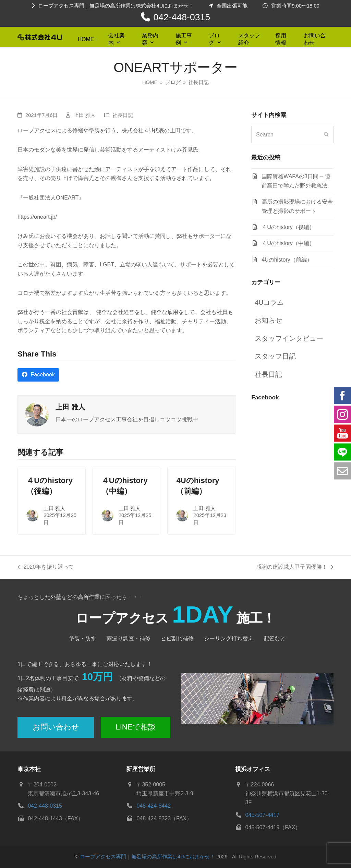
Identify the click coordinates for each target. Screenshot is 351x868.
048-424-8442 (154, 806)
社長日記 (123, 115)
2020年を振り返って (46, 568)
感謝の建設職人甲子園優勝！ (295, 568)
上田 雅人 (85, 115)
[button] (38, 375)
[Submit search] (326, 135)
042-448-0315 (182, 17)
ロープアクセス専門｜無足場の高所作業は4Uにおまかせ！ (147, 857)
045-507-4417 (263, 815)
